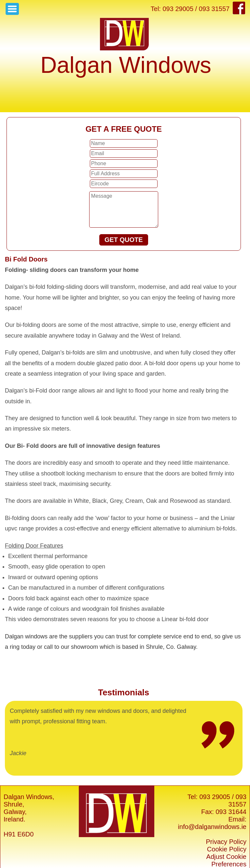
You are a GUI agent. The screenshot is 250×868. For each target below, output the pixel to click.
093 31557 (237, 801)
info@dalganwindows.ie (212, 827)
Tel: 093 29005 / (211, 797)
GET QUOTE (124, 240)
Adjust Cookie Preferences (226, 860)
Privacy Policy (226, 842)
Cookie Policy (227, 849)
